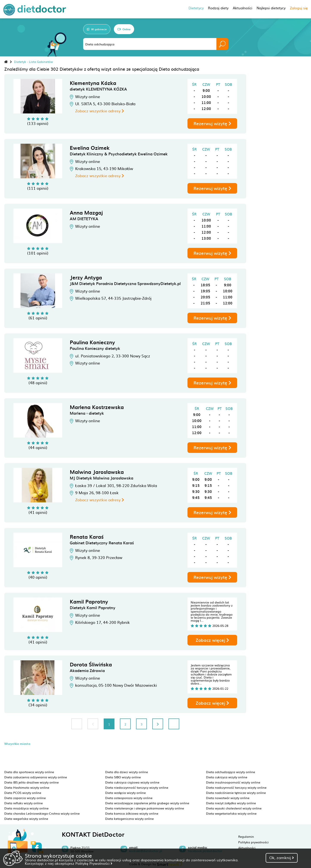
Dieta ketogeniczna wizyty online (129, 819)
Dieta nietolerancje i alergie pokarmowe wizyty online (145, 808)
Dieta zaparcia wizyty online (25, 798)
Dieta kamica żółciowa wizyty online (132, 813)
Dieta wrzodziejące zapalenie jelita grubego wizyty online (147, 803)
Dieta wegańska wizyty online (26, 819)
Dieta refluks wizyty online (24, 803)
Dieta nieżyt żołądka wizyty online (231, 803)
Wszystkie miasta (17, 744)
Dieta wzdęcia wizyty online (125, 793)
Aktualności (247, 848)
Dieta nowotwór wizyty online (228, 798)
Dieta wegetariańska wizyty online (231, 813)
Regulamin (246, 836)
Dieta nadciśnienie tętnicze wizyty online (236, 793)
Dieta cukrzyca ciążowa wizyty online (132, 782)
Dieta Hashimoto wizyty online (27, 787)
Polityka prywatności (253, 842)
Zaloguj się (299, 8)
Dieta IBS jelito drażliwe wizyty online (32, 782)
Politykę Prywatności (94, 863)
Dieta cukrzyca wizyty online (227, 777)
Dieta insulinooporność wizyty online (233, 782)
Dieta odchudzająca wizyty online (231, 772)
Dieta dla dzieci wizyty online (127, 772)
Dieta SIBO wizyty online (123, 777)
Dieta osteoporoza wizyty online (129, 798)
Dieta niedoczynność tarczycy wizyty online (137, 787)
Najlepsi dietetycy (271, 8)
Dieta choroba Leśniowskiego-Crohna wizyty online (42, 813)
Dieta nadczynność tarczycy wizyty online (236, 787)
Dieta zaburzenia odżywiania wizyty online (36, 777)
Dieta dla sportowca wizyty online (29, 772)
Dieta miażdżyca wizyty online (26, 808)
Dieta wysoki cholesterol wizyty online (234, 808)
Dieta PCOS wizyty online (23, 793)
